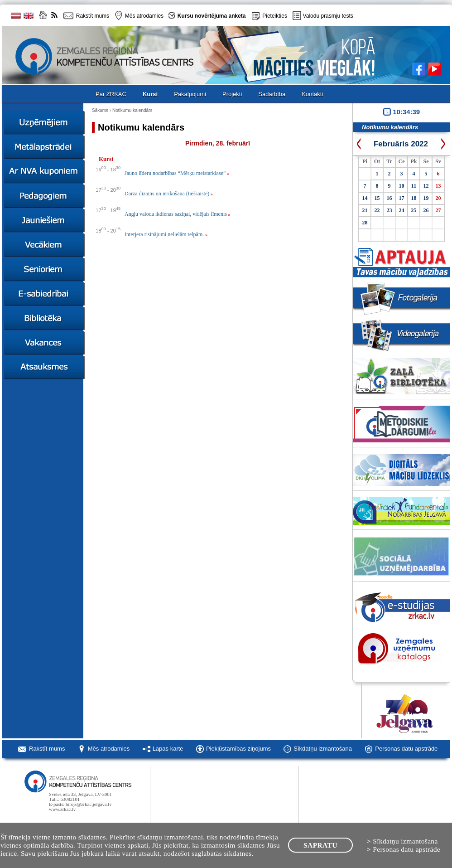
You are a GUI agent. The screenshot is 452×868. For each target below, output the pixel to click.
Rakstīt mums (47, 749)
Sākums (100, 110)
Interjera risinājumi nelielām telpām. (166, 234)
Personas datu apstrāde (406, 749)
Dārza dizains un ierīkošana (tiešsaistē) (169, 194)
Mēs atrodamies (109, 749)
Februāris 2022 (401, 144)
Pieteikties (275, 16)
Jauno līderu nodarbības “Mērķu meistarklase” (177, 173)
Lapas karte (168, 749)
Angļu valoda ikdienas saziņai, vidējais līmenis (177, 214)
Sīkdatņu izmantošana (323, 749)
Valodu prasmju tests (328, 16)
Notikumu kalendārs (132, 110)
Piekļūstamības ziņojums (238, 749)
